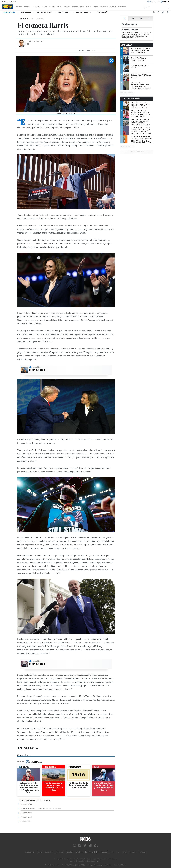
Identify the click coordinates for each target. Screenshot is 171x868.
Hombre (70, 852)
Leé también (36, 367)
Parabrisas (90, 852)
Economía (40, 7)
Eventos (85, 7)
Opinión (76, 7)
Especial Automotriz (114, 7)
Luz (118, 852)
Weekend (79, 852)
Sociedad (30, 7)
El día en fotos (37, 370)
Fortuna (60, 852)
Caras (40, 852)
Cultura (58, 7)
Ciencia (67, 7)
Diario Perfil (30, 852)
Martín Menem (65, 12)
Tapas (101, 7)
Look (112, 852)
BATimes (143, 852)
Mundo (49, 7)
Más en (29, 762)
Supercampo (102, 852)
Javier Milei (26, 12)
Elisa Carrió (102, 12)
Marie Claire (49, 852)
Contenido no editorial (136, 7)
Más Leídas (127, 45)
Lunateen (133, 852)
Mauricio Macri (84, 12)
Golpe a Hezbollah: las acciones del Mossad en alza (41, 808)
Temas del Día (9, 12)
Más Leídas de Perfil (131, 99)
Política (20, 7)
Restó (93, 7)
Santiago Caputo (44, 12)
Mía (124, 852)
